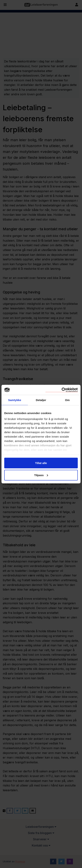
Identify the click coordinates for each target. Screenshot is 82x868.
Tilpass (41, 475)
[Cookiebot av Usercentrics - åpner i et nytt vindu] (62, 390)
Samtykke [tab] (15, 400)
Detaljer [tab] (41, 400)
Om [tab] (67, 400)
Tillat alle (41, 463)
